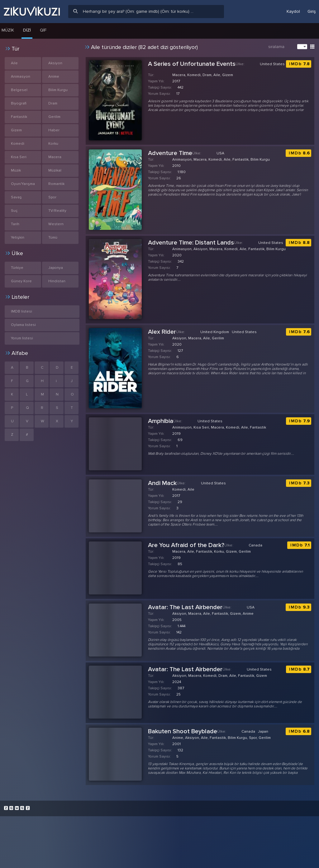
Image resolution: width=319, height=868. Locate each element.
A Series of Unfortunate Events (192, 64)
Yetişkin (18, 238)
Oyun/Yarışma (23, 184)
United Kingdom (215, 332)
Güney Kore (21, 281)
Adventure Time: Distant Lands (191, 243)
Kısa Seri (19, 157)
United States (272, 64)
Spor (52, 197)
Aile (14, 63)
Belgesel (19, 90)
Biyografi (19, 103)
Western (56, 224)
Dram (53, 103)
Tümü (53, 238)
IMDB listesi (21, 311)
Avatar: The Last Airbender (185, 607)
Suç (14, 211)
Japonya (56, 268)
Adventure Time (170, 153)
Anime (54, 77)
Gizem (16, 130)
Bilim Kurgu (58, 90)
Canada (255, 545)
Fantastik (19, 117)
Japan (263, 732)
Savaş (16, 197)
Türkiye (17, 268)
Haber (54, 130)
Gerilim (54, 117)
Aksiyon (55, 63)
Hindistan (57, 281)
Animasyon (21, 77)
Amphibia (161, 421)
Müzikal (55, 170)
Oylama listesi (23, 325)
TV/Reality (57, 211)
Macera (55, 157)
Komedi (18, 144)
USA (220, 153)
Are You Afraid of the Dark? (186, 545)
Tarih (15, 224)
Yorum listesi (22, 338)
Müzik (16, 170)
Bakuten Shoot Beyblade (183, 731)
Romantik (56, 184)
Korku (53, 144)
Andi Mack (162, 483)
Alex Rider (162, 332)
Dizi (27, 30)
